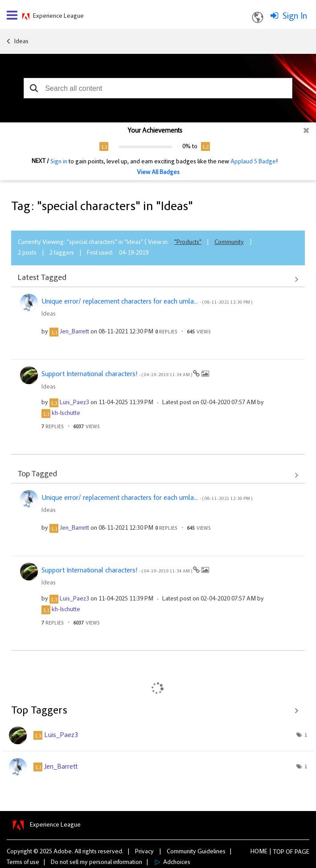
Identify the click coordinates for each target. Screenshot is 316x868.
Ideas (21, 42)
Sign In (295, 16)
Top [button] (279, 852)
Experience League (58, 16)
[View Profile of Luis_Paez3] (74, 403)
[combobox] (158, 88)
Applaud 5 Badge (253, 162)
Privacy (144, 852)
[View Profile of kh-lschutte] (66, 414)
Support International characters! (117, 374)
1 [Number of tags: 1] (306, 735)
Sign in (59, 162)
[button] (34, 88)
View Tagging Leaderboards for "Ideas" (158, 711)
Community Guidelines (196, 852)
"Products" (188, 243)
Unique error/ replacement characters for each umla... (147, 302)
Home (259, 852)
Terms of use (23, 863)
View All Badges (158, 173)
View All (158, 279)
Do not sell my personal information (96, 863)
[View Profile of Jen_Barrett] (74, 332)
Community (229, 243)
